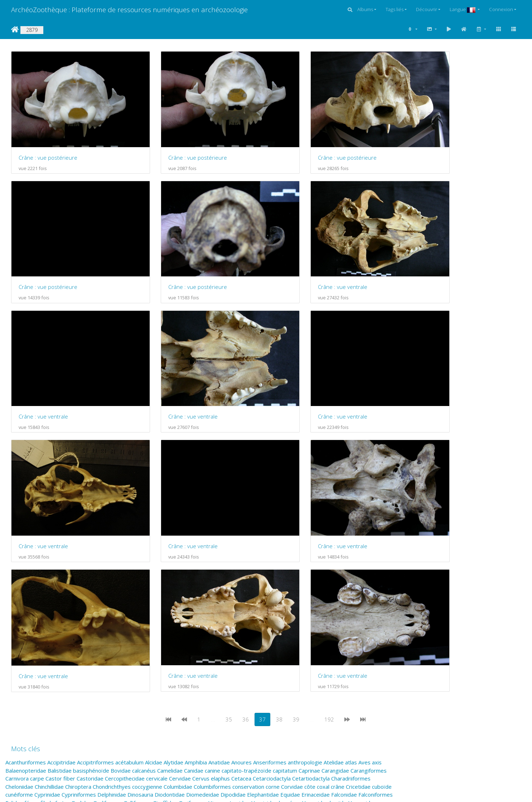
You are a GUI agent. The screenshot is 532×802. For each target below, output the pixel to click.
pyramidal (367, 659)
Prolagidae (305, 659)
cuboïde (382, 603)
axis (377, 579)
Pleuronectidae (92, 659)
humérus (290, 619)
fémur (32, 619)
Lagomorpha (153, 627)
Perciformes (181, 651)
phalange (293, 651)
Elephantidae (263, 611)
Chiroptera (78, 603)
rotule (201, 667)
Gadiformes (108, 619)
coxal (323, 603)
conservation (248, 603)
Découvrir (427, 9)
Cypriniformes (79, 611)
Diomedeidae (203, 611)
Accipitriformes (95, 579)
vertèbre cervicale (324, 691)
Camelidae (170, 587)
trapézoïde (80, 691)
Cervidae (180, 595)
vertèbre (289, 691)
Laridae (180, 627)
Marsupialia (133, 635)
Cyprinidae (47, 611)
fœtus (62, 619)
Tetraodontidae (260, 683)
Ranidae (100, 667)
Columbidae (178, 603)
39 (296, 536)
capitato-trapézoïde (246, 587)
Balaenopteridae (26, 587)
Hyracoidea (362, 619)
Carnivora (17, 595)
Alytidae (173, 579)
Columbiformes (212, 603)
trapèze (55, 691)
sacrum (218, 667)
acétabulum (129, 579)
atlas (351, 579)
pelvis (134, 651)
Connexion (501, 9)
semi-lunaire (166, 675)
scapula (14, 675)
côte (310, 603)
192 (329, 536)
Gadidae (81, 619)
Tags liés (395, 9)
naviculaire (156, 643)
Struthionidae (54, 683)
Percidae (153, 651)
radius (13, 667)
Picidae (369, 651)
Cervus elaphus (211, 595)
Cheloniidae (19, 603)
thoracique (18, 691)
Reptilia (120, 667)
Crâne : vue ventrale (174, 260)
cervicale (157, 595)
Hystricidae (20, 627)
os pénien (321, 643)
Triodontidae (111, 691)
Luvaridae (366, 627)
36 (246, 536)
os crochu (260, 643)
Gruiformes (193, 619)
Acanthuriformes (26, 579)
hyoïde (338, 619)
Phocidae (347, 651)
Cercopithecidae (125, 595)
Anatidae (219, 579)
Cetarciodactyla (272, 595)
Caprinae (309, 587)
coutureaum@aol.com (134, 746)
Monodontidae (345, 635)
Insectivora (103, 627)
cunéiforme (19, 611)
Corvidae (292, 603)
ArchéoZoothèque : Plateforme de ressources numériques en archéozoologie (129, 9)
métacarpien (192, 635)
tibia (38, 691)
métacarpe (162, 635)
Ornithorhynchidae (224, 643)
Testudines (226, 683)
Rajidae (31, 667)
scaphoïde (375, 667)
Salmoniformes (276, 667)
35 (229, 536)
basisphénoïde (91, 587)
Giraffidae (165, 619)
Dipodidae (233, 611)
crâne (338, 603)
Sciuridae (36, 675)
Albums (365, 9)
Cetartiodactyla (311, 595)
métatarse (222, 635)
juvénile (127, 627)
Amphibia (196, 579)
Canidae (194, 587)
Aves (364, 579)
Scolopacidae (64, 675)
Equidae (290, 611)
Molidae (277, 635)
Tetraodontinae (350, 683)
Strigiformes (21, 683)
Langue (463, 9)
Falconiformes (376, 611)
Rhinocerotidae (150, 667)
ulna (200, 691)
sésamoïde (221, 675)
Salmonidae (243, 667)
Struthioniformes (92, 683)
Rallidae (79, 667)
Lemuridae (203, 627)
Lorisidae (315, 627)
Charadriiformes (351, 595)
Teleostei (198, 683)
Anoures (241, 579)
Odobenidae (185, 643)
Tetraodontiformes (305, 683)
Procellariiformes (237, 659)
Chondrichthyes (112, 603)
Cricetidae (358, 603)
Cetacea (241, 595)
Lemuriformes (235, 627)
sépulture (194, 675)
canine (212, 587)
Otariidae (47, 651)
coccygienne (147, 603)
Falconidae (344, 611)
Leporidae (266, 627)
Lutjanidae (340, 627)
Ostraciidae (20, 651)
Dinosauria (140, 611)
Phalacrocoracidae (258, 651)
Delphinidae (112, 611)
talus (165, 683)
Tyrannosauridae (173, 691)
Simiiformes (251, 675)
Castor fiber (60, 595)
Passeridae (73, 651)
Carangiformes (369, 587)
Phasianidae (320, 651)
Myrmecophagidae (92, 643)
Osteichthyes (351, 643)
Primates (171, 659)
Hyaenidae (315, 619)
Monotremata (22, 643)
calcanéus (144, 587)
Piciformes (18, 659)
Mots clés (26, 565)
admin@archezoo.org (124, 733)
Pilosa (40, 659)
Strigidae (371, 675)
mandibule (105, 635)
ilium (82, 627)
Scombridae (96, 675)
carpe (37, 595)
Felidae (14, 619)
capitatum (285, 587)
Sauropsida (310, 667)
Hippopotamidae (229, 619)
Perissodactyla (216, 651)
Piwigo (231, 777)
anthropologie (305, 579)
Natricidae (129, 643)
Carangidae (335, 587)
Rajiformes (55, 667)
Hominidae (264, 619)
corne (273, 603)
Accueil (15, 29)
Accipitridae (61, 579)
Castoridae (90, 595)
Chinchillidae (49, 603)
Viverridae (18, 700)
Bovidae (121, 587)
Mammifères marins (67, 635)
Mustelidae (54, 643)
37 (262, 536)
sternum (326, 675)
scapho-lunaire (343, 667)
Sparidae (277, 675)
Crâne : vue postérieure (48, 144)
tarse (178, 683)
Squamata (302, 675)
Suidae (122, 683)
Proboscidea (199, 659)
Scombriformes (131, 675)
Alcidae (154, 579)
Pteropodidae (337, 659)
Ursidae (237, 691)
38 (279, 536)
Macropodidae (23, 635)
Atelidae (334, 579)
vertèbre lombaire (370, 691)
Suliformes (144, 683)
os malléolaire (291, 643)
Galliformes (137, 619)
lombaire (291, 627)
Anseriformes (270, 579)
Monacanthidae (307, 635)
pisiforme (61, 659)
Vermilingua (262, 691)
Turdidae (139, 691)
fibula (47, 619)
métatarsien (251, 635)
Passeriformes (107, 651)
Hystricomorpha (55, 627)
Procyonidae (275, 659)
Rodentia (181, 667)
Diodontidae (170, 611)
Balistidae (60, 587)
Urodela (216, 691)
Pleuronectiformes (135, 659)
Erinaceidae (316, 611)
